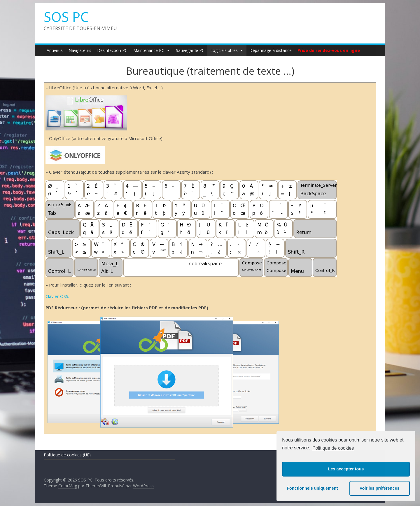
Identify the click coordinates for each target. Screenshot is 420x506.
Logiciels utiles (227, 50)
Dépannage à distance (271, 50)
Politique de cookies (333, 448)
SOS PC (66, 17)
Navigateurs (80, 50)
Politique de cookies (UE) (67, 455)
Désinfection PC (112, 50)
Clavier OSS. (57, 296)
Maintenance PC (152, 50)
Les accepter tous (346, 469)
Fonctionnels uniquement (312, 488)
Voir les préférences (380, 488)
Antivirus (55, 50)
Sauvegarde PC (190, 50)
